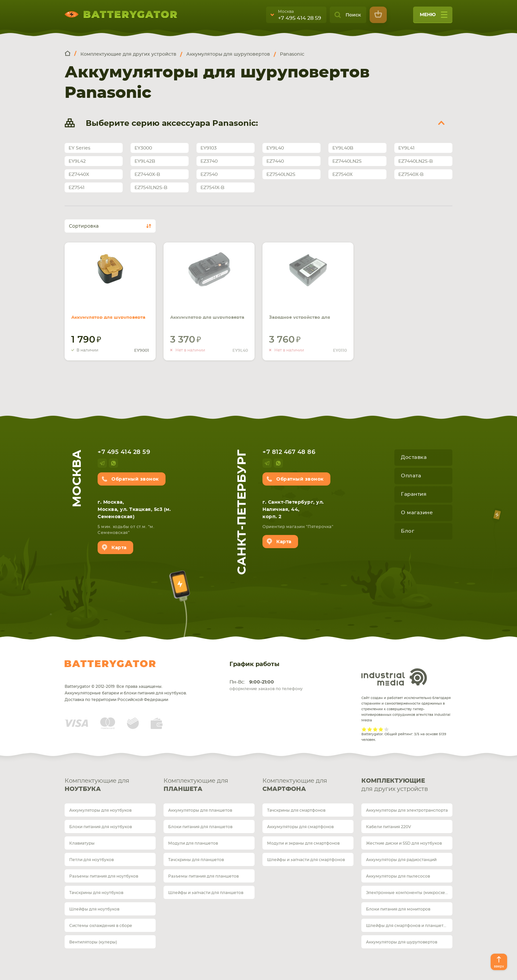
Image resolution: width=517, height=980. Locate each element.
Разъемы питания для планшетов (203, 876)
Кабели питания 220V (389, 827)
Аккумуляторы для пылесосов (398, 876)
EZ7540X (342, 175)
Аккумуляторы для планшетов (200, 810)
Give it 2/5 (370, 729)
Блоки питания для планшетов (200, 827)
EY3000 (143, 148)
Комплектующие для (110, 786)
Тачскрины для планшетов (196, 860)
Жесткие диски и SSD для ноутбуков (404, 843)
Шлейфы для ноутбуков (94, 909)
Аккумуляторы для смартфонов (300, 827)
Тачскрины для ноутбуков (96, 893)
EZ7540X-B (411, 175)
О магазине (417, 513)
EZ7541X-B (213, 188)
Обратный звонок (135, 479)
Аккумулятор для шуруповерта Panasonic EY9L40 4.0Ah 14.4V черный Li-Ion (205, 311)
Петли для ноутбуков (91, 860)
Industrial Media (394, 677)
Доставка (414, 457)
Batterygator (110, 664)
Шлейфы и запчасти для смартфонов (306, 860)
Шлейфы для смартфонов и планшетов (407, 926)
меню (434, 17)
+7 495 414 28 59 (300, 18)
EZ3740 (209, 161)
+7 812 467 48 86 (289, 452)
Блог (408, 531)
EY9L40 (275, 148)
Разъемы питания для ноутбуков (104, 876)
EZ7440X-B (147, 175)
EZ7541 (76, 188)
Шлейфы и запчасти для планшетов (206, 893)
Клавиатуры (82, 843)
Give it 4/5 (381, 729)
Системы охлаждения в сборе (101, 926)
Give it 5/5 (387, 729)
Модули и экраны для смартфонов (303, 843)
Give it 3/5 (375, 729)
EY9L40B (343, 148)
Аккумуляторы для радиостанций (401, 860)
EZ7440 (275, 161)
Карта (119, 548)
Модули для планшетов (193, 843)
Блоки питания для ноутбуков (101, 827)
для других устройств (407, 785)
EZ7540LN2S (281, 175)
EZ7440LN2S (347, 161)
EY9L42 (77, 161)
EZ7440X (79, 175)
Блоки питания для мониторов (398, 909)
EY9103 (209, 148)
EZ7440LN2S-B (416, 161)
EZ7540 (209, 175)
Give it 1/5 (364, 729)
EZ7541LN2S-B (151, 188)
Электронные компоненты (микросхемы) (409, 893)
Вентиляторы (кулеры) (93, 942)
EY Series (79, 148)
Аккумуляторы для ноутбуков (100, 810)
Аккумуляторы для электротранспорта (407, 810)
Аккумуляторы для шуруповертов (402, 942)
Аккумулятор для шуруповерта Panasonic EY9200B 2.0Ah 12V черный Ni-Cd (109, 311)
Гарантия (414, 494)
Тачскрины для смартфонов (296, 810)
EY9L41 (406, 148)
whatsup (113, 463)
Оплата (411, 476)
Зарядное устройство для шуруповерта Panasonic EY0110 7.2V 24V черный (306, 307)
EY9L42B (145, 161)
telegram (102, 463)
